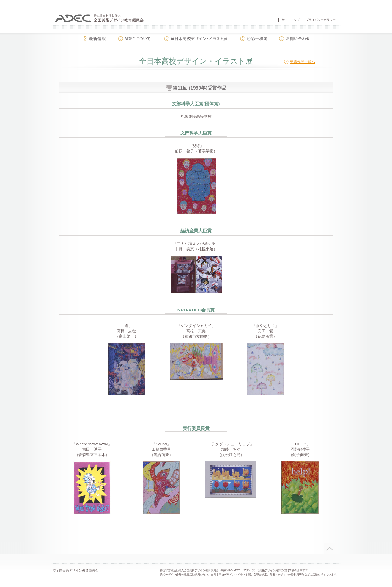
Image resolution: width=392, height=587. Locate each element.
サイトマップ (291, 20)
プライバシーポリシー (321, 20)
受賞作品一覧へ (303, 62)
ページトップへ (329, 548)
